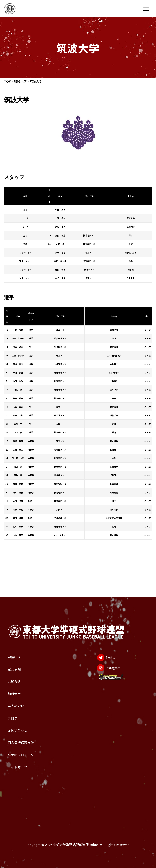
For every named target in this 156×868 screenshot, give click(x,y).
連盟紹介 (19, 612)
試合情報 (19, 629)
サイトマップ (24, 763)
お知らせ (19, 646)
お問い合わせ (24, 713)
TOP (7, 81)
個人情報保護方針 (30, 730)
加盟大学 (20, 81)
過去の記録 (21, 679)
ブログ (16, 696)
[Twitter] (101, 615)
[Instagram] (105, 631)
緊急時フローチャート (35, 746)
